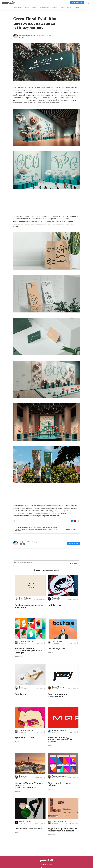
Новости (54, 8)
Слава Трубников (25, 598)
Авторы (62, 8)
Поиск (77, 8)
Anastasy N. (56, 598)
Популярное (18, 8)
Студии (70, 8)
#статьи (17, 741)
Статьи (27, 8)
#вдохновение (19, 657)
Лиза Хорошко (57, 641)
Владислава (23, 776)
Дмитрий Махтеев (58, 687)
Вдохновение (45, 8)
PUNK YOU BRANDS (59, 730)
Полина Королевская (26, 641)
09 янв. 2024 (41, 35)
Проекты (35, 8)
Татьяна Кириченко (25, 822)
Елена (21, 687)
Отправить (74, 563)
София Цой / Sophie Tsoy (28, 35)
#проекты (17, 611)
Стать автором (77, 3)
